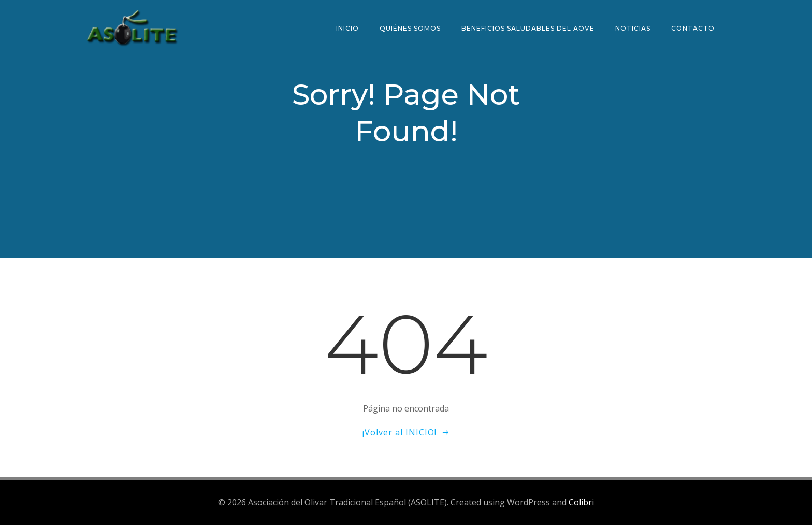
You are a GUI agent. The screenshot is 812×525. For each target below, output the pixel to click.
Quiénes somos (410, 28)
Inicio (347, 28)
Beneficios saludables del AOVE (528, 28)
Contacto (693, 28)
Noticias (633, 28)
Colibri (581, 502)
